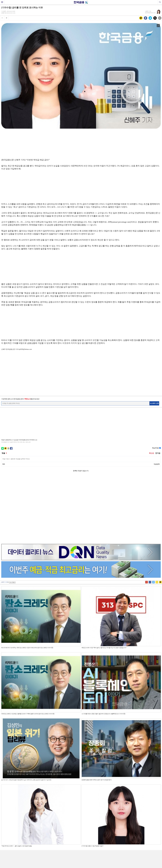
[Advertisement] (81, 143)
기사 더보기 (12, 516)
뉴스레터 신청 (154, 403)
